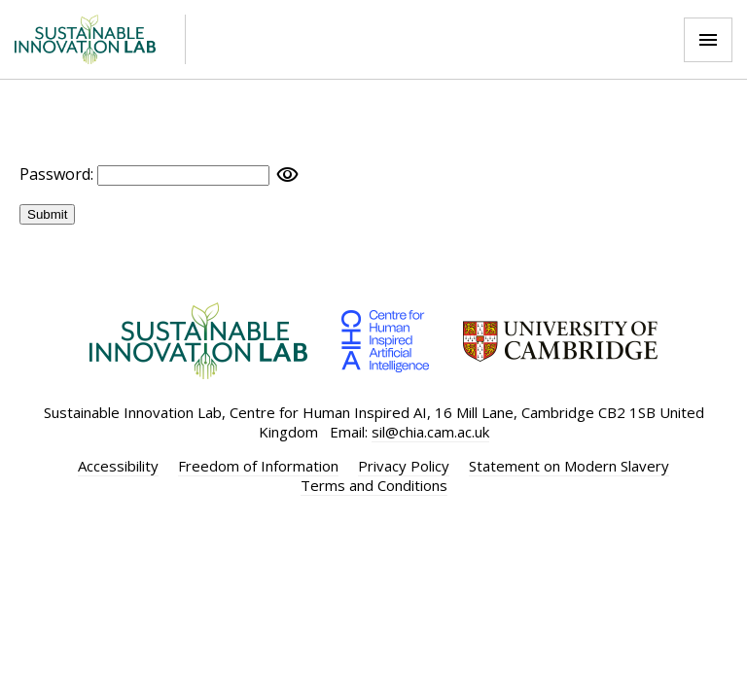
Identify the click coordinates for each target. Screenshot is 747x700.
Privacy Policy (404, 466)
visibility (288, 175)
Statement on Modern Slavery (569, 466)
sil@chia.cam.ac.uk (430, 432)
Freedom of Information (258, 466)
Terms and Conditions (374, 485)
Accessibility (118, 466)
